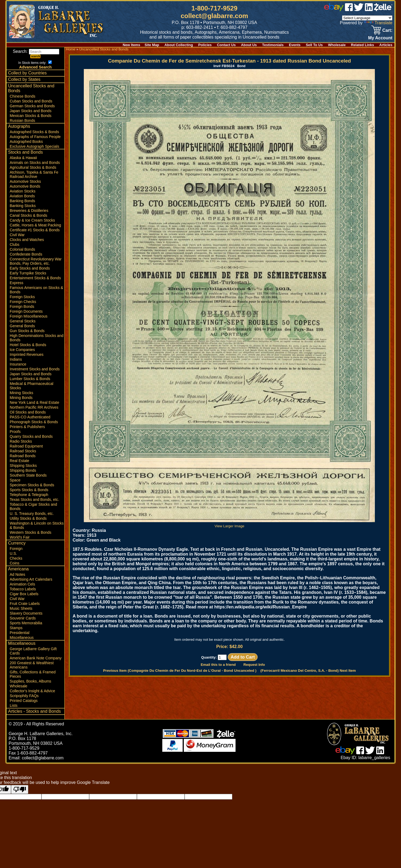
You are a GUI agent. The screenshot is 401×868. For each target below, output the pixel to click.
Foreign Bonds (22, 306)
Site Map (152, 45)
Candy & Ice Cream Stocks (32, 220)
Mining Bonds (21, 398)
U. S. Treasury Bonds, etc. (32, 514)
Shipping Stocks (23, 466)
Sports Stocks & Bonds (29, 490)
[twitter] (359, 10)
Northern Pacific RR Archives (34, 407)
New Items (131, 45)
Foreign (16, 549)
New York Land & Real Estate (34, 402)
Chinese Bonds (23, 96)
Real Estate (19, 461)
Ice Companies (22, 350)
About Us (249, 45)
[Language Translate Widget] (367, 18)
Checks (16, 558)
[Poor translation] (20, 789)
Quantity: (214, 657)
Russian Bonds (22, 120)
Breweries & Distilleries (29, 211)
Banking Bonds (22, 201)
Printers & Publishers (27, 427)
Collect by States (24, 79)
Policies (205, 45)
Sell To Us (314, 45)
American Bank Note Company (36, 658)
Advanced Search (35, 67)
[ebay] (334, 10)
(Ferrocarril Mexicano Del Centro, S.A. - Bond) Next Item (308, 671)
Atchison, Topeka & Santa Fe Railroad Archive (34, 174)
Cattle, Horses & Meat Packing (35, 225)
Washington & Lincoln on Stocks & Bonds (37, 525)
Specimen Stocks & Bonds (32, 485)
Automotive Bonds (25, 186)
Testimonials (273, 45)
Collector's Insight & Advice (32, 691)
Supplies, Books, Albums (30, 681)
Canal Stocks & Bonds (28, 215)
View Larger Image (229, 524)
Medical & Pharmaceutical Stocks (32, 386)
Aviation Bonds (22, 196)
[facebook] (349, 10)
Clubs (15, 244)
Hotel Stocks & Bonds (28, 345)
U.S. (13, 553)
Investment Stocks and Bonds (35, 369)
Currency (17, 543)
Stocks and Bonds (25, 152)
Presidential (20, 633)
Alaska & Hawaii (23, 158)
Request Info (254, 665)
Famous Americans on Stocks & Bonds (36, 290)
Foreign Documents (26, 311)
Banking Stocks (23, 206)
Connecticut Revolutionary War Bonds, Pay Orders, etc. (36, 261)
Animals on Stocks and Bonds (35, 163)
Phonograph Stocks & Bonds (34, 422)
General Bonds (22, 326)
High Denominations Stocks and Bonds (37, 338)
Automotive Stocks (25, 181)
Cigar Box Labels (24, 594)
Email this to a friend (218, 665)
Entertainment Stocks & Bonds (35, 278)
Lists (14, 705)
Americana (18, 569)
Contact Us (226, 45)
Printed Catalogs (24, 701)
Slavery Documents (26, 613)
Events (295, 45)
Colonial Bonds (22, 249)
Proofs (15, 432)
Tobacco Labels (23, 589)
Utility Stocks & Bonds (28, 518)
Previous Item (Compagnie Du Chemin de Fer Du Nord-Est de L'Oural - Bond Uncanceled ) (180, 671)
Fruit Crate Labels (25, 604)
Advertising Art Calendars (31, 579)
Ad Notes (18, 574)
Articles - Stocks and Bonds (34, 711)
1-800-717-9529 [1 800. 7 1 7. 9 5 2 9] (214, 8)
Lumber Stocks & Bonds (30, 379)
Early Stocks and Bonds (30, 268)
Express (17, 283)
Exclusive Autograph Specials (34, 146)
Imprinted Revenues (27, 354)
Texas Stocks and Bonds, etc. (34, 500)
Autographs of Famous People (35, 137)
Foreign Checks (23, 302)
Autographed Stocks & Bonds (34, 132)
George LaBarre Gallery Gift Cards (33, 651)
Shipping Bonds (23, 470)
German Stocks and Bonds (32, 106)
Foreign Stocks (22, 297)
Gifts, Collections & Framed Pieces (33, 674)
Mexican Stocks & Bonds (31, 116)
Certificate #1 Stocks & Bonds (35, 230)
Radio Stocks (21, 441)
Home (70, 49)
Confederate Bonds (26, 254)
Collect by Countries (27, 73)
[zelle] (383, 10)
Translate (378, 23)
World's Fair (20, 537)
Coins (15, 563)
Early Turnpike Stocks (28, 273)
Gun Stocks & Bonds (27, 331)
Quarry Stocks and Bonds (31, 436)
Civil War (17, 235)
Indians (16, 359)
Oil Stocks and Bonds (28, 412)
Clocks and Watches (27, 240)
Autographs (19, 126)
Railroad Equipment (26, 446)
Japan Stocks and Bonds (31, 111)
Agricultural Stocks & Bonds (33, 167)
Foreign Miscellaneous (29, 316)
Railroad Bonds (23, 456)
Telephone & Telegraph (29, 495)
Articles (386, 45)
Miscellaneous (22, 638)
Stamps (16, 628)
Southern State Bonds (28, 475)
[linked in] (369, 10)
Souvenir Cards (23, 618)
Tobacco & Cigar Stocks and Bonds (33, 507)
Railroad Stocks (23, 451)
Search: (36, 51)
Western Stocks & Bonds (31, 532)
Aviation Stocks (23, 191)
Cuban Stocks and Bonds (31, 101)
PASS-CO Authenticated (30, 417)
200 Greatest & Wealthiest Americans (32, 665)
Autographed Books (26, 142)
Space (15, 480)
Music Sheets (21, 608)
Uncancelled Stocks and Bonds (31, 88)
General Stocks (23, 321)
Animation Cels (22, 584)
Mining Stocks (21, 393)
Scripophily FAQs (24, 696)
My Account (380, 38)
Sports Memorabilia (26, 623)
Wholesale (337, 45)
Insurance (18, 364)
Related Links (362, 45)
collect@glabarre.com (215, 16)
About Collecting (179, 45)
